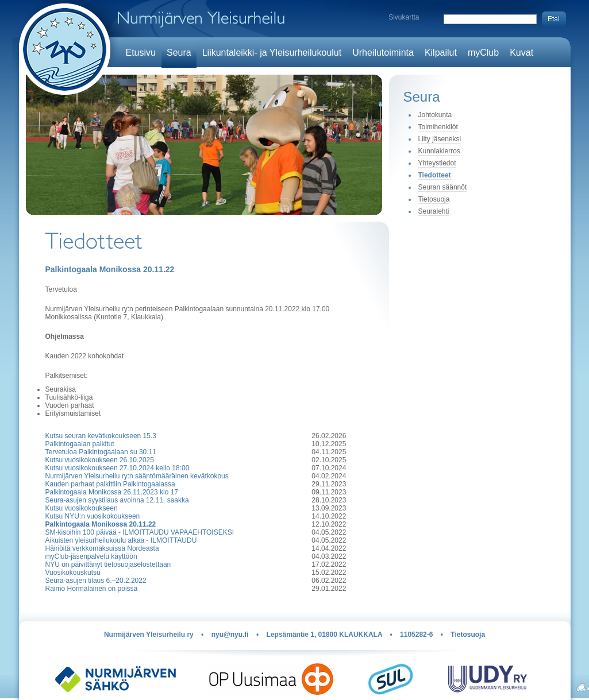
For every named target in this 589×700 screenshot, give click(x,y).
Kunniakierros (439, 151)
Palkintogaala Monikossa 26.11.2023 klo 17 (112, 492)
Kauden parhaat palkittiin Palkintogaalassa (110, 484)
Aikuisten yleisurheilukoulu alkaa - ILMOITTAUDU (121, 540)
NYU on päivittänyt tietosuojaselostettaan (108, 564)
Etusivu (141, 53)
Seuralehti (434, 211)
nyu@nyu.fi (230, 635)
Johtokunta (435, 115)
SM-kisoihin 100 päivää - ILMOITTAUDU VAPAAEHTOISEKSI (140, 532)
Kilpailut (441, 53)
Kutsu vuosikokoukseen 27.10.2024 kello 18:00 (118, 468)
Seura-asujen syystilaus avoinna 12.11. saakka (117, 500)
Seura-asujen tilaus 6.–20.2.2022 (96, 581)
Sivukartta (404, 17)
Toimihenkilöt (438, 127)
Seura (179, 53)
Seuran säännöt (443, 187)
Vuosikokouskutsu (73, 573)
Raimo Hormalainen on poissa (92, 589)
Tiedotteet (435, 175)
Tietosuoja (434, 199)
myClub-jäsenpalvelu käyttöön (91, 556)
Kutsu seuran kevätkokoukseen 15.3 (101, 436)
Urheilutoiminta (383, 53)
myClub (483, 53)
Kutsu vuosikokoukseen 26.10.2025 (100, 460)
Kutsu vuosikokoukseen (82, 508)
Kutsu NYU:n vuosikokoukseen (93, 516)
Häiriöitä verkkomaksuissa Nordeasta (102, 548)
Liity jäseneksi (440, 139)
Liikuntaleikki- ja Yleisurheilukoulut (272, 53)
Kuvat (521, 53)
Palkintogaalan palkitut (80, 444)
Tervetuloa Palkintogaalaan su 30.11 (101, 452)
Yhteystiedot (437, 163)
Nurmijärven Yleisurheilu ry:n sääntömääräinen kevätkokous (137, 476)
